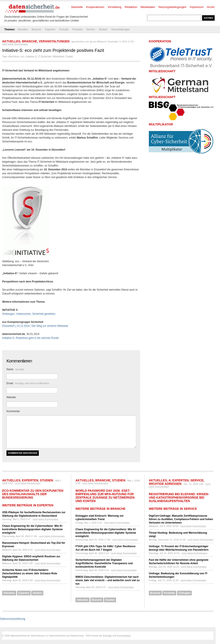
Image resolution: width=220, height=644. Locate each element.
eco (22, 56)
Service (91, 29)
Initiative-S (31, 56)
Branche (37, 29)
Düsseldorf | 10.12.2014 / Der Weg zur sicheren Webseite (35, 326)
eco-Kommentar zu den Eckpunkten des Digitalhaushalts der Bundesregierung (33, 494)
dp (91, 42)
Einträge (107, 636)
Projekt (69, 56)
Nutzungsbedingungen (172, 7)
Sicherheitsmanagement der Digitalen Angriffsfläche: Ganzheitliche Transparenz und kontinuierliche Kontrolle (104, 563)
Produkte (77, 29)
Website (11, 397)
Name (15, 369)
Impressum (197, 7)
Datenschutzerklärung (13, 619)
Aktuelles (23, 29)
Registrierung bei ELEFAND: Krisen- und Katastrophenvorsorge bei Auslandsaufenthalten (179, 498)
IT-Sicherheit (45, 56)
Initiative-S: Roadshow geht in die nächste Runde (30, 338)
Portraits (64, 29)
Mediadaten (148, 7)
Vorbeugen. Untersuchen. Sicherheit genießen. (29, 314)
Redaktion (131, 7)
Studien (103, 29)
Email (28, 383)
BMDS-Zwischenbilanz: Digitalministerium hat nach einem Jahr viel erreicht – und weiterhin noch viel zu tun (108, 580)
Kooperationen (95, 7)
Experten (50, 29)
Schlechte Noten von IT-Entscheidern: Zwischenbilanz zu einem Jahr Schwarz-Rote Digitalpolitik (30, 573)
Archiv (211, 7)
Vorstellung (115, 7)
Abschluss (14, 56)
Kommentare (124, 636)
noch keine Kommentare (15, 44)
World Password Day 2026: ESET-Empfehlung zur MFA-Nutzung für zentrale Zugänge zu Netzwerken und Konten (105, 496)
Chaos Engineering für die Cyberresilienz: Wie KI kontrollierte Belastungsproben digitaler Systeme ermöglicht (32, 529)
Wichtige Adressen (165, 484)
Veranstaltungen (120, 29)
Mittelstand (58, 56)
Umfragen (184, 593)
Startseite (77, 7)
